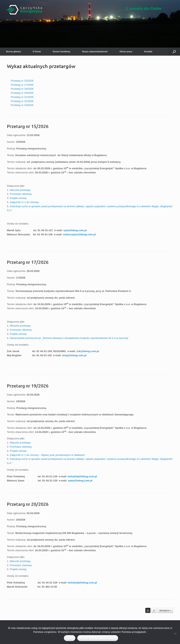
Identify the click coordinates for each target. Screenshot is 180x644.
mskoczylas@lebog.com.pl (79, 234)
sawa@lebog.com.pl (80, 481)
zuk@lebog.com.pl (88, 351)
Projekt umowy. (18, 198)
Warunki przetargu (20, 190)
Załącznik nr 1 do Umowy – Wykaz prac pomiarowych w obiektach (47, 455)
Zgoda (70, 638)
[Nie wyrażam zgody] (175, 634)
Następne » (165, 610)
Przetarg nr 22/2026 (22, 101)
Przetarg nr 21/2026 (22, 97)
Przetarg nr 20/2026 (22, 93)
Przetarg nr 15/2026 (22, 81)
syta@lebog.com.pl (75, 230)
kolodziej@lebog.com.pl (82, 476)
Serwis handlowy (61, 52)
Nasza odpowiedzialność (95, 52)
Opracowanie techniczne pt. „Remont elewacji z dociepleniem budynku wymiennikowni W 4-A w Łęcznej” (69, 338)
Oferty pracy (126, 52)
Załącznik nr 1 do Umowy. (24, 202)
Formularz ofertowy (21, 194)
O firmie (37, 52)
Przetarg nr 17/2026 (22, 85)
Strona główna (13, 52)
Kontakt (148, 52)
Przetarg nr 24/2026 (22, 105)
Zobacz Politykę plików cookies (98, 638)
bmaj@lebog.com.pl (74, 355)
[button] (174, 52)
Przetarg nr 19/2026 (22, 89)
